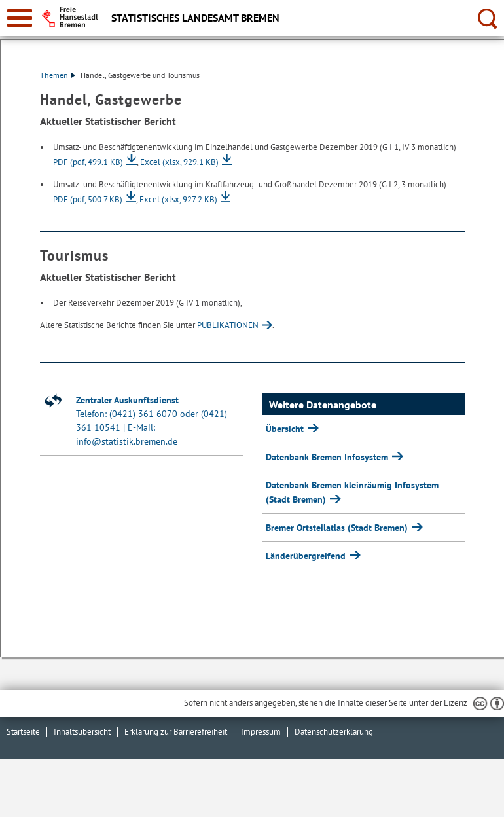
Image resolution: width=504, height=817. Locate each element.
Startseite (23, 732)
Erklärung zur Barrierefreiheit (176, 732)
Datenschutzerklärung (334, 732)
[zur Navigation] (20, 18)
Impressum (261, 732)
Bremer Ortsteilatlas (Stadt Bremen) (338, 528)
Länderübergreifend (307, 556)
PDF (88, 162)
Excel (179, 162)
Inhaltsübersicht (82, 732)
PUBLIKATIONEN (228, 325)
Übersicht (286, 429)
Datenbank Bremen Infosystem (328, 457)
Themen (58, 75)
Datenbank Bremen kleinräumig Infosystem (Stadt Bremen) (352, 492)
